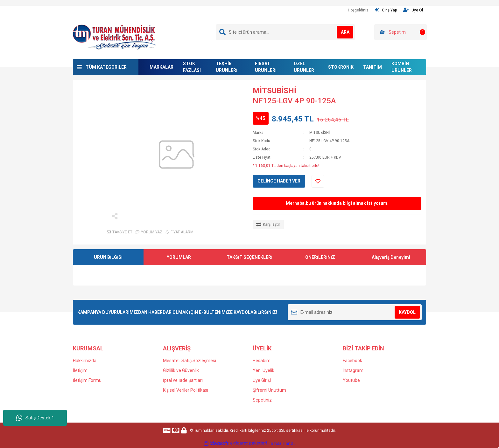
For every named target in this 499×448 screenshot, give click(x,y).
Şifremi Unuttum (269, 390)
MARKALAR (162, 67)
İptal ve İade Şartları (183, 380)
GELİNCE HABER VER (279, 181)
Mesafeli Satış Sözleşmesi (190, 361)
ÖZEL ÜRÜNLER (304, 67)
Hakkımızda (85, 361)
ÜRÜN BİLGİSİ (108, 257)
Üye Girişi (262, 380)
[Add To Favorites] (318, 181)
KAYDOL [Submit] (407, 312)
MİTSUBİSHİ (274, 91)
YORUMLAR (179, 257)
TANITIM (372, 67)
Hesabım (262, 361)
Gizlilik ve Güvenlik (181, 370)
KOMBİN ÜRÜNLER (402, 67)
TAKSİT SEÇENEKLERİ (250, 257)
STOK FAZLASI (192, 67)
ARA (341, 32)
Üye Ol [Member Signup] (413, 10)
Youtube (351, 380)
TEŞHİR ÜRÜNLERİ (227, 67)
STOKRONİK (341, 67)
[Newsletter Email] (355, 312)
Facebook (352, 361)
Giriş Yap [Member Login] (386, 10)
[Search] (285, 32)
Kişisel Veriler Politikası (186, 390)
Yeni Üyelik (264, 370)
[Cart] (401, 32)
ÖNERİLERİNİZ (320, 257)
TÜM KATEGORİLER (106, 67)
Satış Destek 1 (35, 418)
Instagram (353, 370)
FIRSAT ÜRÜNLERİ (266, 67)
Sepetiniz (262, 400)
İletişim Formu (87, 380)
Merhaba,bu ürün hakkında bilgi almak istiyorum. (337, 203)
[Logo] (114, 37)
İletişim (80, 370)
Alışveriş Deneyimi (391, 257)
